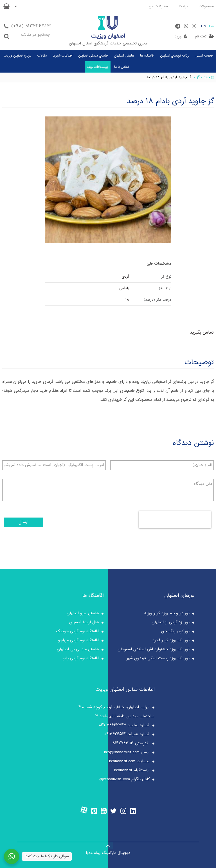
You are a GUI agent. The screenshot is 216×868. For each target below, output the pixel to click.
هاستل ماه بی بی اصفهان (78, 649)
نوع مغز (165, 288)
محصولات (206, 6)
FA (211, 26)
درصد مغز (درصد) (157, 300)
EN (204, 26)
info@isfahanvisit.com (122, 752)
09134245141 (115, 734)
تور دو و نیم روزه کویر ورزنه (167, 613)
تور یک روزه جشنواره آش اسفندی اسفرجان (154, 649)
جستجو (6, 35)
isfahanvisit (123, 770)
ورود (178, 37)
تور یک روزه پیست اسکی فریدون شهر (158, 658)
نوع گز (166, 277)
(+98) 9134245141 (31, 26)
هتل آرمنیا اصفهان (84, 622)
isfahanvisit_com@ (115, 779)
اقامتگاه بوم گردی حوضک (77, 631)
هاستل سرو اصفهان (83, 613)
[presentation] (175, 520)
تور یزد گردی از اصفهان (171, 622)
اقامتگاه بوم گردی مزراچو (78, 640)
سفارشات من (158, 6)
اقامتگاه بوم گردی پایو (81, 658)
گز (198, 77)
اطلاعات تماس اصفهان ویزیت (125, 690)
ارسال (23, 522)
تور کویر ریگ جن (175, 631)
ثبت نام (201, 37)
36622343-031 (113, 725)
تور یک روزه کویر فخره (171, 640)
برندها (183, 6)
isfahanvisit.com (122, 761)
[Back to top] (108, 845)
